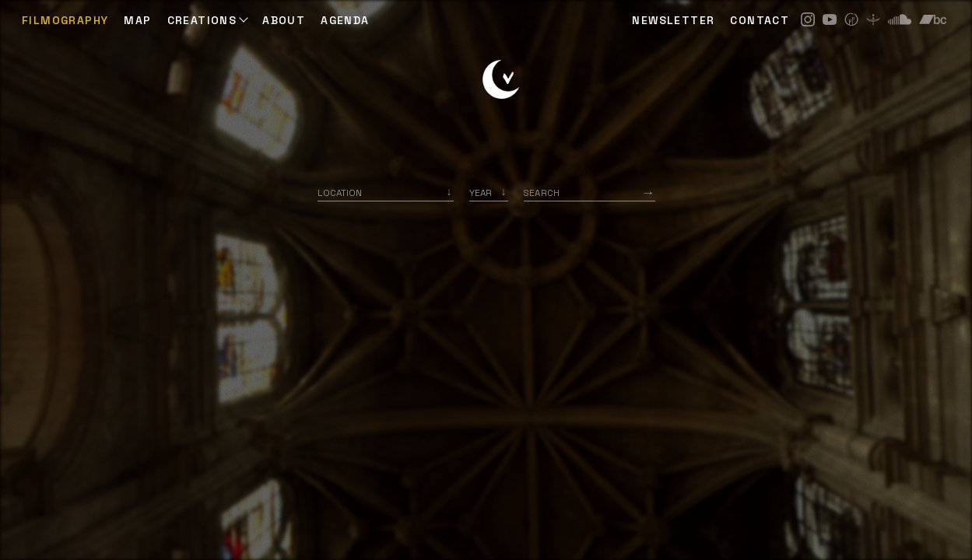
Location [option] (340, 192)
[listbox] (489, 192)
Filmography (65, 20)
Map (137, 20)
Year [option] (481, 192)
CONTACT (760, 20)
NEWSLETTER (673, 20)
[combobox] (386, 192)
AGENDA (345, 20)
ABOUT (284, 20)
